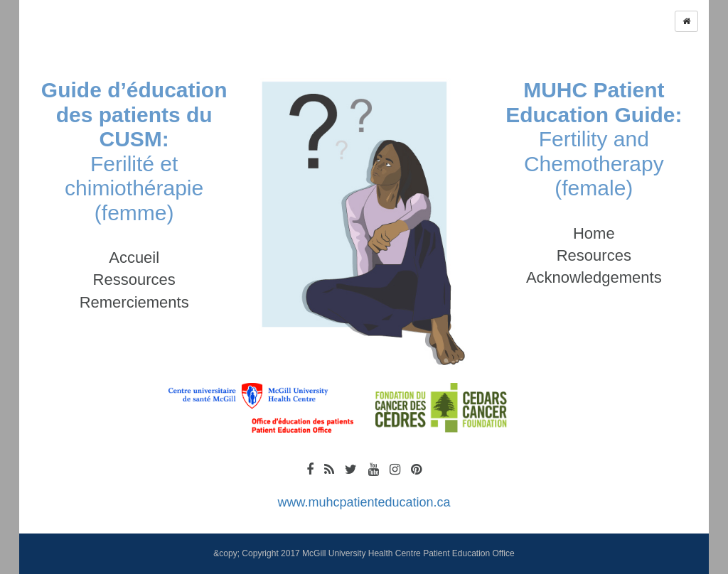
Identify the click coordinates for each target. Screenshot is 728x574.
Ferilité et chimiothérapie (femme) (134, 151)
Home (594, 233)
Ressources (134, 280)
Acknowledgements (594, 277)
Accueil (134, 258)
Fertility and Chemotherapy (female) (594, 139)
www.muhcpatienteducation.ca (364, 502)
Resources (594, 255)
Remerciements (134, 302)
